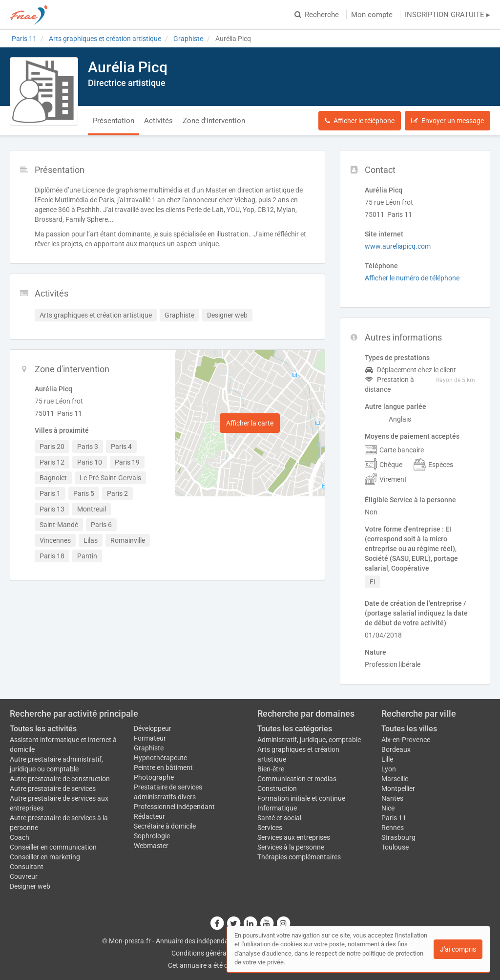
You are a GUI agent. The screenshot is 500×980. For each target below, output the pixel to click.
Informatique (277, 808)
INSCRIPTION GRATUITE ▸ (448, 15)
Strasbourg (398, 837)
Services (270, 828)
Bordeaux (396, 749)
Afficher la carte (250, 423)
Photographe (154, 777)
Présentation (114, 121)
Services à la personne (291, 847)
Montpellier (398, 788)
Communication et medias (297, 779)
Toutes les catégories (295, 729)
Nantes (392, 798)
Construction (277, 788)
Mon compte (372, 15)
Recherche (317, 15)
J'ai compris (458, 949)
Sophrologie (152, 836)
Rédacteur (149, 816)
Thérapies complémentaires (299, 857)
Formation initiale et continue (301, 798)
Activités (158, 121)
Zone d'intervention (214, 121)
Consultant (27, 867)
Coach (20, 837)
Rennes (393, 828)
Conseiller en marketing (45, 857)
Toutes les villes (409, 729)
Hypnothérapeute (160, 758)
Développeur (153, 728)
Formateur (150, 738)
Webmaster (151, 846)
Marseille (395, 779)
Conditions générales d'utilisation (221, 953)
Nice (388, 808)
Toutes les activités (43, 729)
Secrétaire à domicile (165, 826)
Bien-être (271, 769)
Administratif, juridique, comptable (309, 740)
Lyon (389, 769)
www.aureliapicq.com (398, 246)
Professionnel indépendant (174, 807)
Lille (387, 759)
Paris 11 (394, 818)
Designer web (30, 886)
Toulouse (395, 847)
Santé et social (279, 818)
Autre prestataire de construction (60, 779)
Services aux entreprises (294, 837)
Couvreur (24, 876)
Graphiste (149, 748)
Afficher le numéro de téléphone (412, 278)
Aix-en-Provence (406, 740)
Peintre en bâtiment (163, 767)
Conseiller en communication (53, 847)
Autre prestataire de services (53, 788)
